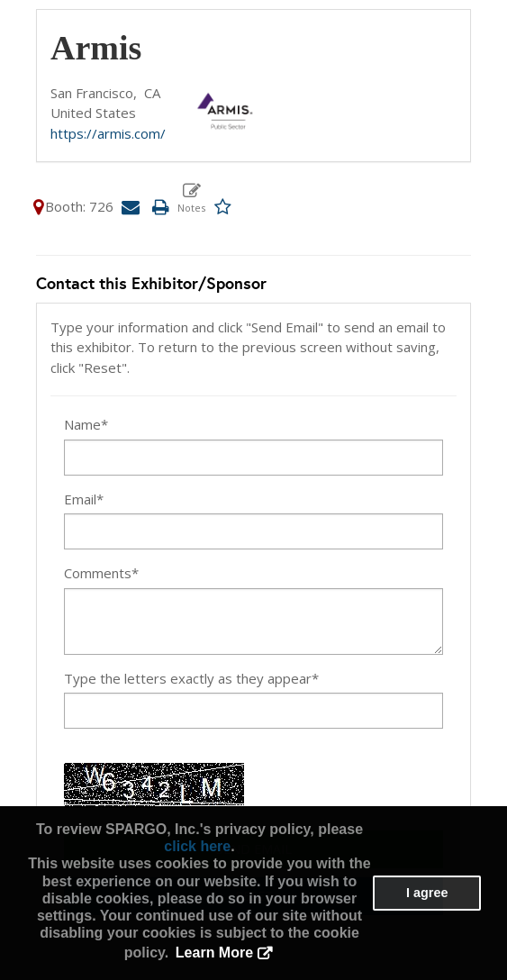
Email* (84, 499)
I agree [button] (427, 893)
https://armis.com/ (108, 133)
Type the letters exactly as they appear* (191, 678)
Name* (86, 424)
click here (197, 846)
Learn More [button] (214, 953)
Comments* (101, 573)
